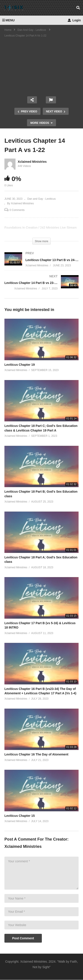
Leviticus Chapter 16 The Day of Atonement (36, 754)
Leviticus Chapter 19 (20, 365)
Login (74, 20)
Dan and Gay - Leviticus (41, 199)
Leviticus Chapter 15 (20, 816)
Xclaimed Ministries (32, 162)
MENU (8, 20)
